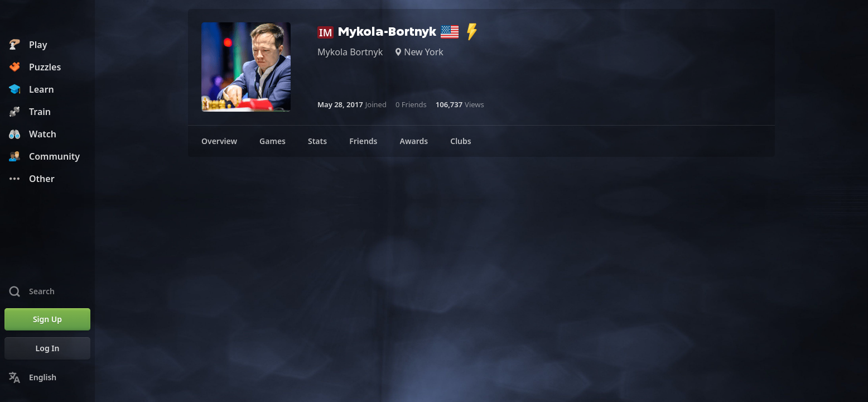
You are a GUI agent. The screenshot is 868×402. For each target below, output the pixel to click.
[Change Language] (47, 377)
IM (325, 32)
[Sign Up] (47, 319)
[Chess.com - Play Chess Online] (47, 19)
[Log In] (47, 348)
